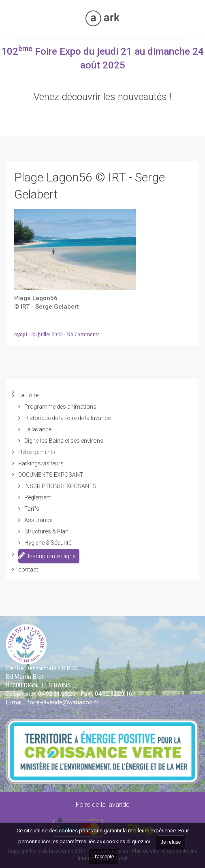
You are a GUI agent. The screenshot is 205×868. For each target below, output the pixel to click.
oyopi (21, 335)
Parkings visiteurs (41, 463)
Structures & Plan (46, 531)
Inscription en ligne (47, 555)
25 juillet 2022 (48, 335)
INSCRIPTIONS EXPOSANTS (60, 486)
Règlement (38, 497)
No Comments (83, 335)
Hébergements (37, 452)
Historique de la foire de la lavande (67, 418)
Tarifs (32, 509)
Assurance (38, 520)
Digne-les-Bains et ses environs (64, 441)
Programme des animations (60, 407)
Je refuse (171, 842)
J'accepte (104, 857)
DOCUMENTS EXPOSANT (51, 475)
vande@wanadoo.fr (63, 702)
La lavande (38, 429)
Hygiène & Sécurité (48, 543)
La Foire (28, 395)
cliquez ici (138, 841)
